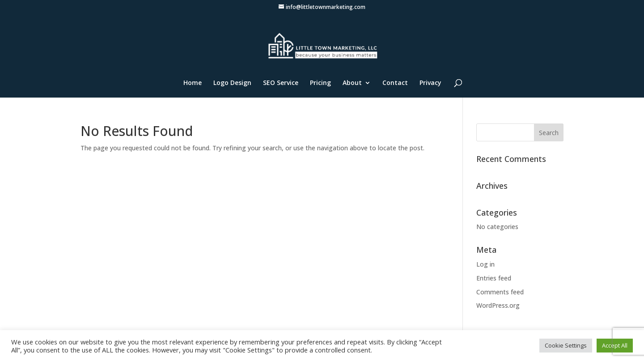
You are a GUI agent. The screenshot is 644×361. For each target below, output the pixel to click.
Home (193, 83)
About (352, 83)
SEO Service (281, 83)
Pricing (320, 83)
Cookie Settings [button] (566, 345)
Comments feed (500, 292)
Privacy (430, 83)
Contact (395, 83)
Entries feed (494, 278)
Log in (485, 264)
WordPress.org (498, 305)
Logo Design (232, 83)
